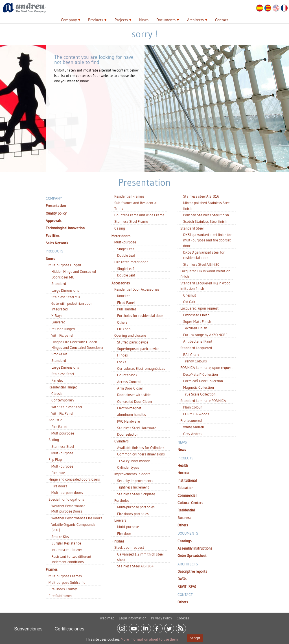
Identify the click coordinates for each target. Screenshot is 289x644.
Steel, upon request (129, 547)
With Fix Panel (62, 413)
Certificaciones (70, 627)
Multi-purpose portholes (136, 507)
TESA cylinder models (134, 461)
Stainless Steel (63, 374)
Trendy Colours (195, 361)
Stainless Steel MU (66, 297)
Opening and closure (130, 335)
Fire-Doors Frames (63, 589)
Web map (107, 616)
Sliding (54, 440)
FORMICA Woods (196, 414)
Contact (222, 20)
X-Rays (57, 315)
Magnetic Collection (199, 387)
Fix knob (124, 329)
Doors (50, 259)
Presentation (56, 206)
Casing (120, 228)
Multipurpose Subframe (67, 582)
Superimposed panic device (138, 349)
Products (96, 20)
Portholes (122, 500)
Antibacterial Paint (198, 341)
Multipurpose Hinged (65, 265)
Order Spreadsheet (192, 556)
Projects (121, 20)
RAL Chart (191, 355)
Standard (59, 284)
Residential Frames (129, 196)
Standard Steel (192, 228)
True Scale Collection (199, 394)
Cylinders (121, 441)
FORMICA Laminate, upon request (207, 368)
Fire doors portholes (133, 514)
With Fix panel (62, 335)
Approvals (54, 221)
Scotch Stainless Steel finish (205, 221)
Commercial (187, 495)
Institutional (187, 480)
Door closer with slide (134, 395)
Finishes (118, 541)
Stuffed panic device (133, 342)
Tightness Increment (133, 487)
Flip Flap (55, 459)
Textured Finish (195, 328)
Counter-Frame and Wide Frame (139, 215)
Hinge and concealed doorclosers (74, 479)
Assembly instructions (195, 548)
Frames (52, 569)
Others (122, 322)
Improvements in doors (132, 474)
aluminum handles (132, 414)
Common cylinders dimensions (141, 454)
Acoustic (55, 420)
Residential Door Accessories (137, 289)
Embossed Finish (196, 315)
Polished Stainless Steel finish (206, 215)
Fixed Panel (126, 302)
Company (69, 20)
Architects (195, 20)
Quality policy (56, 213)
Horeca (183, 473)
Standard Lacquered (196, 348)
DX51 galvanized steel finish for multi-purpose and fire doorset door (207, 240)
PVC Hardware (128, 421)
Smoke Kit (59, 354)
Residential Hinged (63, 387)
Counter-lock (127, 375)
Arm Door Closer (130, 388)
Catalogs (185, 541)
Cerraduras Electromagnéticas (141, 368)
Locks (122, 362)
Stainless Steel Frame (131, 221)
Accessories (121, 283)
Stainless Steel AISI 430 (201, 264)
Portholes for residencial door (140, 315)
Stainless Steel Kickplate (136, 494)
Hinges (122, 355)
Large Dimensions (65, 290)
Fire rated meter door (131, 262)
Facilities (53, 235)
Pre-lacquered (191, 420)
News (144, 20)
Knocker (123, 296)
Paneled (57, 380)
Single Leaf (125, 249)
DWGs (182, 579)
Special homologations (66, 499)
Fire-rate (58, 473)
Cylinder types (128, 467)
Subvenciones (28, 627)
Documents (166, 20)
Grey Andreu (193, 434)
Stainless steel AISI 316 (201, 196)
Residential (186, 510)
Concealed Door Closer (135, 401)
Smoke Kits (60, 537)
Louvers (120, 520)
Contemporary (63, 400)
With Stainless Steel (67, 407)
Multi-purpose (62, 453)
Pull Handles (127, 309)
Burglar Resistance (66, 543)
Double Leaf (126, 255)
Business (184, 518)
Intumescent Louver (67, 550)
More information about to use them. (150, 639)
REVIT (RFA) (187, 586)
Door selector (128, 434)
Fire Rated (59, 427)
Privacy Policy (162, 616)
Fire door (124, 533)
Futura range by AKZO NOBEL (206, 335)
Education (185, 488)
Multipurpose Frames (65, 576)
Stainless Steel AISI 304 (135, 566)
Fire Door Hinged (62, 329)
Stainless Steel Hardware (137, 428)
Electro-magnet (129, 408)
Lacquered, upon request (200, 308)
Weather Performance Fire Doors (77, 518)
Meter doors (121, 236)
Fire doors (59, 486)
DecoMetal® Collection (201, 374)
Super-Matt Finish (197, 321)
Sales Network (57, 243)
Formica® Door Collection (203, 381)
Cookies (183, 616)
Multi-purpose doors (67, 492)
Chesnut (190, 295)
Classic (57, 394)
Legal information (133, 616)
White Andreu (194, 427)
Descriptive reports (192, 571)
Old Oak (189, 302)
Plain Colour (193, 407)
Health (183, 465)
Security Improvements (135, 481)
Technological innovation (65, 228)
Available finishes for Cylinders (141, 448)
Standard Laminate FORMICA (203, 401)
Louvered (58, 322)
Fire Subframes (60, 596)
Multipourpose (63, 433)
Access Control (129, 382)
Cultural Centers (190, 503)
